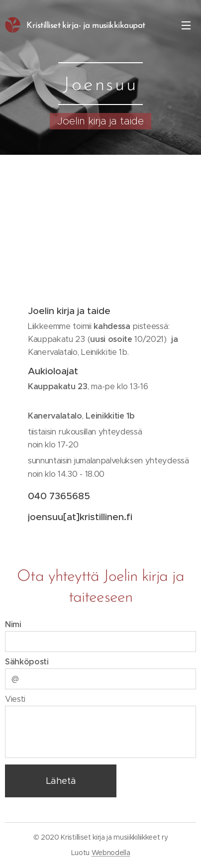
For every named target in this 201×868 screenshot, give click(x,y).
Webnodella (111, 853)
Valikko (186, 25)
